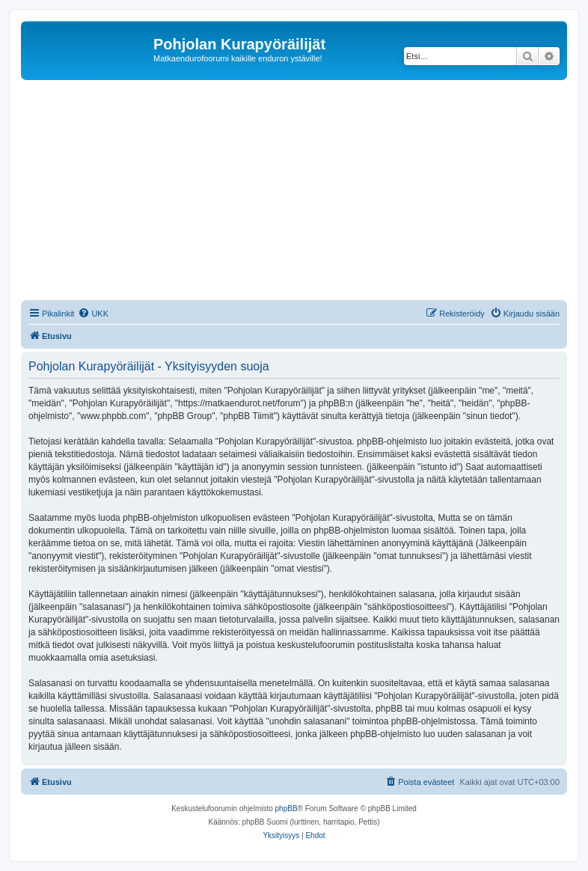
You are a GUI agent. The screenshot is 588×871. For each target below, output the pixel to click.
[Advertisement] (304, 192)
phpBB (287, 809)
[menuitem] (93, 314)
